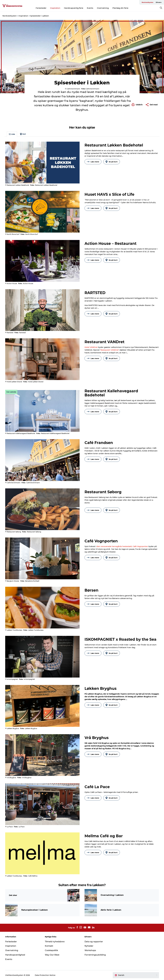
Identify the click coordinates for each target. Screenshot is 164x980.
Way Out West (52, 955)
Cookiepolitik (51, 950)
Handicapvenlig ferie (74, 8)
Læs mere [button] (93, 162)
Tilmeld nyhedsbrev (55, 942)
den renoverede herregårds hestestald (114, 546)
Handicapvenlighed (15, 955)
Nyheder (89, 946)
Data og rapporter (94, 942)
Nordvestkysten (148, 2)
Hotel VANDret (91, 347)
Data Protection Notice (45, 975)
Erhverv (159, 2)
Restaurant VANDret (110, 350)
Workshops (90, 950)
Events (90, 8)
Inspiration (55, 8)
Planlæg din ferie (120, 8)
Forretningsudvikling (95, 955)
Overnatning (103, 8)
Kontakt (49, 946)
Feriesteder (41, 8)
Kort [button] (23, 134)
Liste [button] (12, 134)
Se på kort (112, 162)
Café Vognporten (140, 546)
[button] (138, 105)
